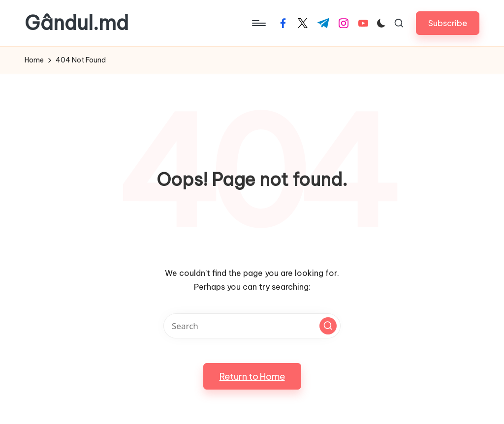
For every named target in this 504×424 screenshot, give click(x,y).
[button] (448, 23)
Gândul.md (77, 23)
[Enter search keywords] (252, 326)
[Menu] (258, 23)
